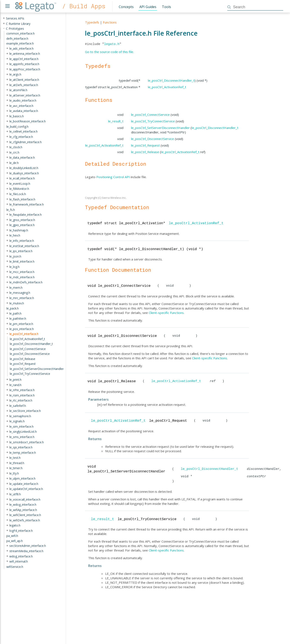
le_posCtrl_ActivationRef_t (167, 87)
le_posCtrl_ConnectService (150, 115)
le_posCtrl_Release (145, 152)
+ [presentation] (4, 18)
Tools (166, 7)
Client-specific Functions (166, 313)
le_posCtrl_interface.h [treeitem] (24, 334)
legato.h (112, 44)
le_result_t (116, 121)
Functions (110, 22)
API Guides (148, 7)
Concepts (126, 7)
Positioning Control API (113, 177)
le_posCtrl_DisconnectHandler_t (171, 80)
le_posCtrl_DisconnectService (153, 139)
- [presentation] (4, 28)
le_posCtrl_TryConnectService (153, 121)
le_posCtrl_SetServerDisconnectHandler (160, 128)
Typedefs (92, 22)
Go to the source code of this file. (109, 52)
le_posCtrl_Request (145, 145)
